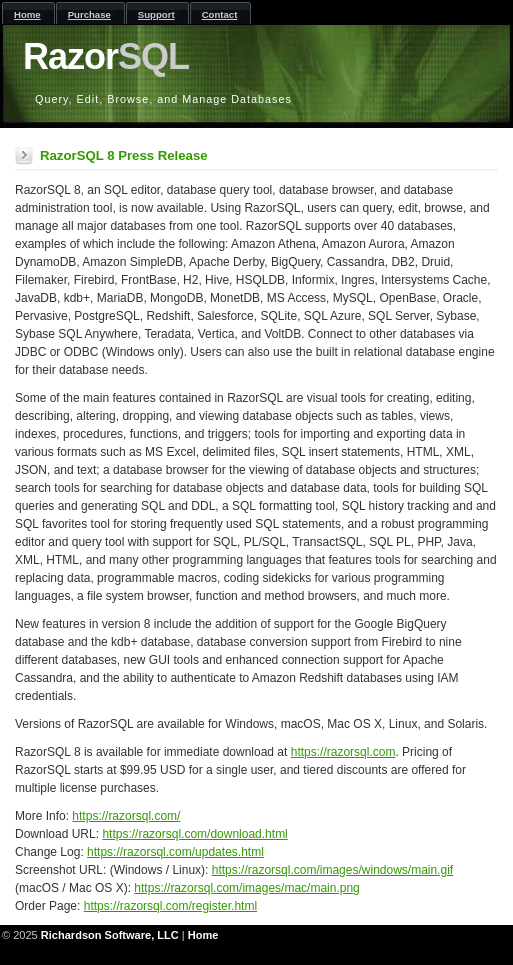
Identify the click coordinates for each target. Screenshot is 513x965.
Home (203, 935)
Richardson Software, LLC (110, 935)
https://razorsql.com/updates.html (175, 852)
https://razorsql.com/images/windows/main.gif (332, 870)
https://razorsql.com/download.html (194, 834)
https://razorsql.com (343, 752)
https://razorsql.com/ (126, 816)
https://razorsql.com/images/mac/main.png (246, 888)
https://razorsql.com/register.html (170, 906)
